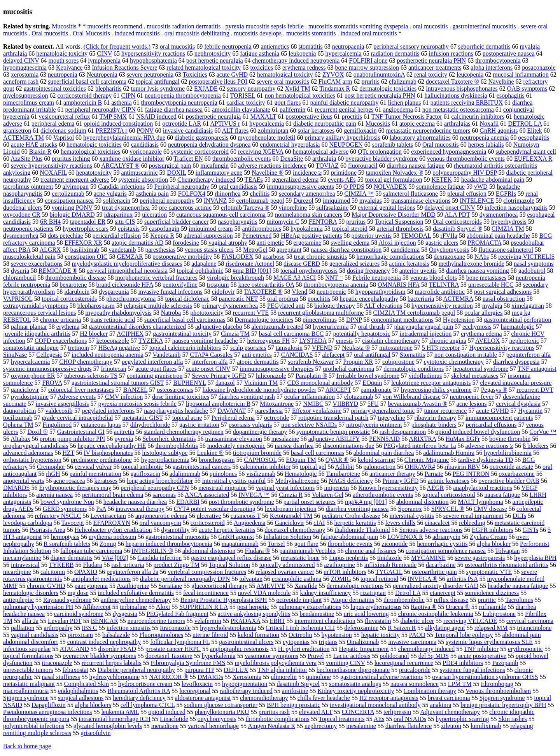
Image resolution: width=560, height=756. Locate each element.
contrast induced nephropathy (104, 642)
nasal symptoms (534, 264)
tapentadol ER (88, 222)
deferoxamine (361, 628)
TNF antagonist (537, 369)
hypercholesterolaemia (228, 628)
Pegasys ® (494, 390)
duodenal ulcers (23, 208)
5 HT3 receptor (441, 348)
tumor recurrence (446, 411)
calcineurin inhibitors (478, 117)
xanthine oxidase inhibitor (132, 159)
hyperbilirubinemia (508, 453)
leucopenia (470, 75)
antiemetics (275, 46)
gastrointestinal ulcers (246, 642)
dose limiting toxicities (181, 397)
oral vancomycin (160, 523)
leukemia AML (120, 712)
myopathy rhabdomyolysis (118, 313)
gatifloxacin (145, 474)
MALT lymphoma (481, 502)
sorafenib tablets (393, 145)
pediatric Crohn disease (351, 516)
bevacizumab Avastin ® (418, 404)
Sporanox (410, 509)
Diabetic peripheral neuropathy (136, 670)
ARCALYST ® (120, 166)
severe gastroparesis (480, 558)
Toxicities (195, 75)
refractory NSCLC (58, 516)
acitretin (124, 432)
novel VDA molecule (264, 593)
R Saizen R (402, 628)
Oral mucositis (50, 33)
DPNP (354, 320)
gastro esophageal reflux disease (231, 558)
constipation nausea (69, 201)
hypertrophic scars (86, 229)
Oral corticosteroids (457, 222)
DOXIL (177, 173)
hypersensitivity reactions (153, 53)
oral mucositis (430, 26)
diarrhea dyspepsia (516, 362)
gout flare (306, 544)
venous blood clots (434, 278)
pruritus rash (274, 712)
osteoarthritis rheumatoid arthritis (507, 565)
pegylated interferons (108, 411)
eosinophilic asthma (297, 579)
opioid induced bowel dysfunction (478, 432)
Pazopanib (505, 663)
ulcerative (209, 516)
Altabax (20, 439)
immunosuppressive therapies (276, 369)
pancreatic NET (239, 299)
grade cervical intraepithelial (78, 418)
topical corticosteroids (70, 299)
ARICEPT (338, 390)
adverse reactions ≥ (489, 446)
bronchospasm (217, 460)
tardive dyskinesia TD (486, 460)
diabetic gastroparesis (201, 138)
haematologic (518, 327)
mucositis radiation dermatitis (184, 26)
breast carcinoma (449, 698)
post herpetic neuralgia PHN (380, 96)
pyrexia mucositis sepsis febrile (265, 26)
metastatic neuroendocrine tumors (428, 131)
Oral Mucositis (91, 33)
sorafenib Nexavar (311, 362)
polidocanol (394, 656)
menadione (165, 726)
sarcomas (164, 495)
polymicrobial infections (34, 726)
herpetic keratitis (355, 523)
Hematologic (301, 474)
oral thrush (372, 327)
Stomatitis (412, 355)
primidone (344, 173)
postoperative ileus (309, 117)
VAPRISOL (18, 299)
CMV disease (490, 509)
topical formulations (28, 656)
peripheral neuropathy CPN (155, 488)
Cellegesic (49, 355)
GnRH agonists (499, 131)
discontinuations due (348, 446)
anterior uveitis (418, 271)
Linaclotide (174, 719)
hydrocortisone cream (145, 684)
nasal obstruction (504, 299)
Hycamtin (530, 411)
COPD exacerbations (61, 341)
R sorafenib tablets (67, 544)
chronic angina (448, 341)
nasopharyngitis (237, 222)
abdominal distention (423, 502)
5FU (373, 404)
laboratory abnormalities (420, 138)
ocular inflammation (310, 397)
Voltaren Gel (328, 495)
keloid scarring (376, 460)
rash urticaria (128, 565)
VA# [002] (115, 558)
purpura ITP (199, 670)
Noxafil (489, 124)
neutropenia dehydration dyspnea (209, 145)
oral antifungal (372, 355)
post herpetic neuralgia (215, 61)
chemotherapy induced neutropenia (296, 61)
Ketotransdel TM (291, 516)
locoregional (195, 691)
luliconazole (271, 376)
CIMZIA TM (508, 229)
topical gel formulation (394, 180)
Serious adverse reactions (431, 530)
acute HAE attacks (34, 145)
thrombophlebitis (176, 446)
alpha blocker (494, 544)
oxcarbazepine (516, 474)
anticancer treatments (435, 68)
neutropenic (331, 292)
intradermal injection (426, 334)
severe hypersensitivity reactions (52, 166)
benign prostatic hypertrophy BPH (504, 705)
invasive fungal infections (170, 292)
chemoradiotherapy (264, 698)
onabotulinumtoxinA (379, 75)
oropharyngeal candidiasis (36, 446)
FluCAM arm (335, 82)
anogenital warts (24, 481)
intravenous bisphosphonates (462, 89)
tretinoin (79, 348)
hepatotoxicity (94, 173)
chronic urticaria (60, 320)
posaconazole (539, 68)
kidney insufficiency (326, 593)
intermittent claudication (325, 621)
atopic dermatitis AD (137, 243)
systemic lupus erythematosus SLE (489, 642)
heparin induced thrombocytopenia (169, 544)
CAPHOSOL (260, 460)
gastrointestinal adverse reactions (381, 677)
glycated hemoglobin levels (108, 726)
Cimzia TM (235, 334)
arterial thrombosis (400, 229)
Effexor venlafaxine (317, 411)
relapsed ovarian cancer (285, 572)
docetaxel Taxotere (169, 656)
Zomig (108, 544)
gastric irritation (199, 425)
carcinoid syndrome (79, 614)
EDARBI (188, 502)
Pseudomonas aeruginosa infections (47, 712)
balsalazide (116, 635)
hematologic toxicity (62, 53)
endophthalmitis (78, 691)
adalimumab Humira (449, 453)
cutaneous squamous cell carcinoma (221, 215)
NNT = (334, 278)
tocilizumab (18, 418)
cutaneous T (246, 516)
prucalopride (415, 670)
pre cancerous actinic (185, 208)
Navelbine (501, 82)
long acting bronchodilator (160, 481)
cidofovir (223, 292)
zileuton (451, 726)
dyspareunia (114, 292)
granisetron (17, 131)
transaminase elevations (421, 201)
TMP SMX (113, 117)
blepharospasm (96, 306)
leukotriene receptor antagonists (431, 383)
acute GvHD (232, 75)
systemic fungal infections (472, 670)
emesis (345, 341)
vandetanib (122, 250)
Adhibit (345, 467)
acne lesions (472, 404)
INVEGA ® (423, 579)
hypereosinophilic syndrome (436, 390)
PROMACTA (485, 243)
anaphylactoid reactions (483, 488)
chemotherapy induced (426, 649)
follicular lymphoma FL (180, 642)
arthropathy (58, 628)
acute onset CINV (208, 369)
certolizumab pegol (260, 201)
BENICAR (104, 621)
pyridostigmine (30, 397)
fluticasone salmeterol (506, 250)
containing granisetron (155, 376)
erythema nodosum (112, 537)
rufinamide (493, 607)
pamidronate (376, 390)
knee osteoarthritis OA (266, 285)
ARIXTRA (422, 439)
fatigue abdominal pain (349, 537)
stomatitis (310, 46)
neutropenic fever (472, 397)
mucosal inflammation (521, 75)
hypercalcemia (343, 53)
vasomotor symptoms (272, 656)
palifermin (293, 110)
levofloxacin (197, 684)
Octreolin (300, 635)
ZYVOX (333, 75)
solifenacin (117, 201)
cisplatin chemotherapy (391, 341)
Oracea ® (458, 607)
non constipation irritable (466, 355)
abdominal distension (209, 551)
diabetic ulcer (417, 621)
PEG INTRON (471, 474)
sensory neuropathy (251, 89)
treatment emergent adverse (75, 180)
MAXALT (263, 117)
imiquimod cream (211, 229)
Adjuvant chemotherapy (450, 712)
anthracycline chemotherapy (136, 600)
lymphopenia (104, 61)
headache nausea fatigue (518, 586)
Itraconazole (175, 628)
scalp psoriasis (248, 348)
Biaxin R (40, 152)
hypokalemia (307, 229)
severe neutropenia (150, 75)
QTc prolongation (380, 152)
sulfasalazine (332, 208)
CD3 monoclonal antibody (320, 383)
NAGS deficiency (351, 481)
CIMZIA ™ (359, 194)
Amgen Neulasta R (271, 726)
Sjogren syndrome (502, 698)
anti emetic (270, 243)
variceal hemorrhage (213, 726)
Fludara (92, 565)
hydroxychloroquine (114, 677)
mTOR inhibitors (345, 572)
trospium (218, 285)
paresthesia (269, 411)
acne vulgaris (110, 194)
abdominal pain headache (498, 236)
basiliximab (85, 250)
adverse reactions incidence (272, 166)
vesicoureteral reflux (65, 117)
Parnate (434, 474)
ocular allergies (483, 313)
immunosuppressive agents (300, 187)
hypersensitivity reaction (442, 306)
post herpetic (253, 607)
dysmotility (176, 530)
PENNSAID (384, 439)
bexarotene (73, 285)
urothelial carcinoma (348, 369)
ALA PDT (457, 215)
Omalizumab (363, 642)
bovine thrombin (510, 439)
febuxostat (75, 670)
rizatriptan (373, 593)
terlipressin (397, 712)
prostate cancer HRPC (173, 649)
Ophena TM (18, 425)
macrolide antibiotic (440, 292)
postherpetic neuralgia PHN (431, 61)
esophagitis (511, 96)
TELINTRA (444, 285)
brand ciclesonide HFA (124, 285)
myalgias (371, 201)
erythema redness (304, 68)
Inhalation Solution (287, 537)
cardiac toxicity (246, 103)
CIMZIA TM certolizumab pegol (414, 313)
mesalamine (361, 726)
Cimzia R (291, 495)
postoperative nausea (509, 53)
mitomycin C (283, 222)
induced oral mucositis (369, 33)
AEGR (436, 488)
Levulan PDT (65, 621)
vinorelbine (293, 208)
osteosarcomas (175, 390)
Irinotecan (114, 369)
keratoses (106, 481)
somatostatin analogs (355, 684)
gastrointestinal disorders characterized (137, 327)
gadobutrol (532, 271)
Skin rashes (512, 719)
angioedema (398, 110)
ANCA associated (207, 495)
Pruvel (316, 656)
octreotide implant (299, 600)
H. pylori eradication (304, 649)
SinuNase (15, 355)
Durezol (303, 201)
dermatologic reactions (355, 586)
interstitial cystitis (412, 516)
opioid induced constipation (118, 124)
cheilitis (260, 194)
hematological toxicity (285, 75)
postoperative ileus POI (218, 82)
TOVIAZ (327, 166)
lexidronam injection (291, 509)
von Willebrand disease (412, 397)
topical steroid (350, 229)
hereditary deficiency (139, 698)
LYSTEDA (313, 341)
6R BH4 (50, 222)
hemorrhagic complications (390, 257)
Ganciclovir (290, 523)
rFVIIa (449, 236)
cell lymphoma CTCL (148, 705)
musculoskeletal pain (29, 257)
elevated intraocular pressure (516, 383)
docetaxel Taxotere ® (452, 82)
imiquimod (336, 201)
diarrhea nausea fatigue (416, 166)
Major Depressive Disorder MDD (394, 215)
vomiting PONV (72, 208)
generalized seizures (354, 264)
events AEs (342, 180)
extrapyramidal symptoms (36, 306)
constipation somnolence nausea (446, 551)
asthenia (121, 103)
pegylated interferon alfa (152, 362)
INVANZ (215, 201)
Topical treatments (341, 719)
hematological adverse (320, 152)
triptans (328, 642)
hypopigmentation (245, 684)
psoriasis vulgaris (250, 425)
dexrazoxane (449, 257)
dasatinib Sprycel (298, 684)
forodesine (186, 243)
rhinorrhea (228, 194)
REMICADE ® (58, 271)
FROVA (52, 383)
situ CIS (125, 222)
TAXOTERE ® (263, 292)
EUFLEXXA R (533, 159)
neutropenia (63, 75)
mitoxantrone (396, 348)
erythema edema (481, 334)
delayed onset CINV (450, 208)
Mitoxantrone (277, 404)
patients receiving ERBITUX (466, 103)
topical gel (313, 467)
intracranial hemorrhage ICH (115, 719)
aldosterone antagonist (203, 698)
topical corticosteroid (449, 495)
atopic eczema (417, 124)
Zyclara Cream (488, 537)
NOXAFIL (53, 173)
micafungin (214, 166)
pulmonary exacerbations (310, 607)
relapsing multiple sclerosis (158, 306)
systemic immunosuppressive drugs (47, 369)
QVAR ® (337, 460)
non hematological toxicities (300, 96)
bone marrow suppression (367, 68)
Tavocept (72, 523)
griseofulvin (95, 733)
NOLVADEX (390, 187)
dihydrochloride (150, 425)
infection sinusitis (129, 628)
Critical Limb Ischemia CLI (300, 628)
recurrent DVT (535, 390)
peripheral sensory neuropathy (411, 46)
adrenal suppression (208, 236)
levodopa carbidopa (28, 523)
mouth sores (64, 61)
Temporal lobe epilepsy (464, 635)
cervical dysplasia (518, 404)
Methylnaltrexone (297, 481)
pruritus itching (71, 159)
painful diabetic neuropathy (345, 103)
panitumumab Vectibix (307, 551)
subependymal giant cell (526, 152)
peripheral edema (53, 124)
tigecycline (391, 418)
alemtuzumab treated (277, 327)
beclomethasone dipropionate (353, 670)
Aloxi (163, 607)
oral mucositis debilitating (197, 33)
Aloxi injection (397, 243)
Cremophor (51, 467)
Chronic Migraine (427, 460)
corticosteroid (208, 523)
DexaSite (291, 159)
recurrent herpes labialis (112, 663)
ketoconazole (113, 341)
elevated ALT (316, 712)
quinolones (223, 474)
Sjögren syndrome (26, 698)
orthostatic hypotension (32, 460)
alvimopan (75, 187)
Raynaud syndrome (67, 600)
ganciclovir (25, 390)
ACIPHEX (130, 334)
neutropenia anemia (485, 138)
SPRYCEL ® (448, 509)
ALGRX (50, 250)
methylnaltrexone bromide (472, 264)
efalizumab (403, 82)
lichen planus (405, 103)
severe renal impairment (473, 516)
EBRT (277, 621)
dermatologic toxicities (388, 89)
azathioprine (339, 565)
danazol (225, 383)
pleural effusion (467, 194)
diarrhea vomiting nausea (357, 509)
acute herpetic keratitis (227, 530)
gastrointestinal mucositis (484, 26)
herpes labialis (486, 145)
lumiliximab (486, 726)
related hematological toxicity (204, 68)
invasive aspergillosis (62, 404)
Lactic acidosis (352, 656)
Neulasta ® (356, 348)
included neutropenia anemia (108, 355)
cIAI (319, 523)
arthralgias (457, 124)
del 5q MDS (434, 656)
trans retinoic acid (113, 320)
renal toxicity (431, 75)
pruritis (371, 82)
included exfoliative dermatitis (136, 593)
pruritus (356, 222)
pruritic (487, 600)
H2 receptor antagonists (389, 698)
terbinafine (133, 607)
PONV (145, 131)
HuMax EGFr (463, 439)
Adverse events (77, 397)
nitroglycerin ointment (374, 425)
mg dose (78, 593)
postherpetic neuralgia (213, 117)
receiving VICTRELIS (526, 257)
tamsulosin (289, 348)
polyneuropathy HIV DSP (465, 173)
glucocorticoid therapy (219, 586)
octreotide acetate (511, 467)
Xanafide (306, 586)
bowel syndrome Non (67, 502)
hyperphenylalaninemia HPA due (124, 138)
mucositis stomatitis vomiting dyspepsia (358, 26)
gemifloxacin (360, 131)
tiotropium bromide (257, 453)
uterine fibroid (210, 635)
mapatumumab (240, 544)
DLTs (519, 516)
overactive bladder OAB (509, 481)
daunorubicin (19, 411)
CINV (104, 53)
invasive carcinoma (412, 642)
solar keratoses (316, 131)
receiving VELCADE (470, 621)
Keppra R (162, 236)
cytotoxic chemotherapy (454, 362)
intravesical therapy (140, 509)
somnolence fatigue (440, 187)
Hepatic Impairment (364, 649)
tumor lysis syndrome (158, 89)
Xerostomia (247, 677)
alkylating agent (445, 628)
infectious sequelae (27, 649)
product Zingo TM (176, 565)
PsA (101, 509)
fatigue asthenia (260, 53)
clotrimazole (519, 201)
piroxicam (80, 635)
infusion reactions (451, 53)
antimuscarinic (139, 173)
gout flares (288, 103)
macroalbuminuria (26, 691)
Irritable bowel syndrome (368, 376)
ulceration (154, 215)
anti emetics (257, 355)
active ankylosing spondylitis (254, 614)
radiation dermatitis (395, 53)
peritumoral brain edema (113, 495)
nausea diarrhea (294, 446)
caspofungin (164, 229)
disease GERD (302, 264)
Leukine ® (210, 453)
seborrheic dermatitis (484, 46)
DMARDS (16, 488)
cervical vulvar (93, 467)
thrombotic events (350, 544)
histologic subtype (165, 453)
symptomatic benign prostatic (333, 432)
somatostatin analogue (31, 348)
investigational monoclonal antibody (375, 705)
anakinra (440, 705)
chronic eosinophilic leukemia (436, 614)
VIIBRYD (345, 404)
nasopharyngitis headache (176, 411)
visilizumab (261, 474)
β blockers (535, 446)
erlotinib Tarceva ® (245, 208)
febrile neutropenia (228, 46)
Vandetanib (167, 355)
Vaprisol (64, 138)
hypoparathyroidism (381, 292)
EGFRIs (506, 194)
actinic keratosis (409, 264)
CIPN (128, 96)
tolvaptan (251, 579)
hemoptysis (65, 537)
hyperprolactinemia (165, 460)
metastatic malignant (29, 684)
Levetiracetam (108, 516)
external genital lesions (387, 208)
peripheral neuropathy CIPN (101, 110)
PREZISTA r (112, 131)
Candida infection (159, 558)
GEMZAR (130, 257)
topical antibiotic (142, 467)
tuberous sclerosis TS (91, 376)
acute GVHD (492, 411)
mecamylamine (22, 558)
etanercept (443, 593)
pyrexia (124, 439)
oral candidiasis (238, 187)
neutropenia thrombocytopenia (183, 96)
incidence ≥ (307, 173)
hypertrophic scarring (462, 719)
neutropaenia (348, 46)
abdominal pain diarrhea (384, 453)
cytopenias (296, 642)
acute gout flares (156, 369)
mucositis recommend (115, 26)
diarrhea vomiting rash (247, 397)
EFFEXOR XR (83, 243)
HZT (68, 453)
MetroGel (255, 250)
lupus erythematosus (376, 607)
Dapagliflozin (49, 705)
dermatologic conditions (414, 369)
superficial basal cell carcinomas (185, 320)
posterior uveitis (372, 236)
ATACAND (74, 649)
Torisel (276, 544)
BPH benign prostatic (294, 705)
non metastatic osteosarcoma (458, 110)
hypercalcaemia (30, 362)
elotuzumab (359, 397)
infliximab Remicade (391, 565)
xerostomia (25, 75)
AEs (379, 719)
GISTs (530, 530)
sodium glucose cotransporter (221, 705)
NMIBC (313, 404)
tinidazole (389, 558)
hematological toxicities (90, 152)
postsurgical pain (170, 166)
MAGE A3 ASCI (295, 278)
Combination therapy (430, 691)
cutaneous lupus (101, 425)
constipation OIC (86, 257)
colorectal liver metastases (81, 390)
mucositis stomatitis (311, 33)
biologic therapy (334, 306)
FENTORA (323, 222)
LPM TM (460, 684)
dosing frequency (368, 271)
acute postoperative (482, 656)
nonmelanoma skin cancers (309, 215)
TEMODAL (416, 236)
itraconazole (57, 663)
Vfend (299, 292)
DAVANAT (232, 411)
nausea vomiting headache (205, 341)
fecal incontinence (206, 593)
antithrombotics (262, 229)
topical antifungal (157, 82)
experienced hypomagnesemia (449, 152)
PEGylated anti (286, 306)
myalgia (492, 306)
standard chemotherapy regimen (183, 432)
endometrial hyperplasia (290, 145)
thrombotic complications (277, 719)
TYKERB (61, 565)
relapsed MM (491, 628)
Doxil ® (38, 432)
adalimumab (185, 474)
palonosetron (379, 467)
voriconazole (146, 152)
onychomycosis (217, 719)
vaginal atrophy (228, 243)
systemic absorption (143, 180)
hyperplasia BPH (535, 558)
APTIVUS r (225, 124)
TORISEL (243, 96)
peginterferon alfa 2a (132, 572)
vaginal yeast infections (285, 488)
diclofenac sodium (63, 131)
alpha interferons (492, 68)
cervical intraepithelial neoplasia (127, 271)
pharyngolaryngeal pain (423, 327)
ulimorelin (284, 677)
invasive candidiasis (188, 131)
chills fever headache (324, 698)
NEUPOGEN (346, 145)
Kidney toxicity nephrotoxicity (356, 691)
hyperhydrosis (509, 222)
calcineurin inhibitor (265, 467)
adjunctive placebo (219, 327)
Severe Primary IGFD (219, 376)
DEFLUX (236, 670)
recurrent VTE (251, 313)
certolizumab (68, 194)
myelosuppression (26, 96)
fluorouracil (363, 166)
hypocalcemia (267, 124)
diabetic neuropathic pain (325, 124)
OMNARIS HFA (399, 285)
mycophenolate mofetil (266, 138)
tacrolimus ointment (28, 187)
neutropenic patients (28, 229)
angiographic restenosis (239, 649)
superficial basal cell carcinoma (87, 82)
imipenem (336, 488)
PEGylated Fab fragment (178, 614)
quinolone (318, 677)
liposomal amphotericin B (218, 404)
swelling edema (350, 243)
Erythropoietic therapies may (75, 488)
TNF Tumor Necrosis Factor (407, 117)
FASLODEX (237, 257)
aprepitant (289, 250)
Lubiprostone (499, 614)
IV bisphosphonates (108, 453)
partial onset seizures (310, 502)
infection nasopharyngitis (516, 208)
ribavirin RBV (462, 467)
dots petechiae (66, 236)
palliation (23, 628)
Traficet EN (188, 159)
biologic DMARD (72, 215)
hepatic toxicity (381, 635)
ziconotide (395, 544)
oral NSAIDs (410, 719)
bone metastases (486, 278)
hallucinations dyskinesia (456, 96)
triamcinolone (535, 628)
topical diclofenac (187, 299)
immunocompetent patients (499, 418)
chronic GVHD (46, 586)
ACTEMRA (458, 299)
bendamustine (317, 614)
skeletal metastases (475, 376)
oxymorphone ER (33, 376)
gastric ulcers (442, 243)
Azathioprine (133, 586)
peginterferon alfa (528, 355)
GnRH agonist (236, 537)
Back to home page (27, 746)
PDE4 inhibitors (463, 663)
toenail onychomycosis (309, 271)
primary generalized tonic (383, 411)
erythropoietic (525, 649)
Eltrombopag (497, 684)
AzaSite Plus (26, 159)
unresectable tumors (28, 670)
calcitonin (53, 572)
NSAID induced (156, 117)
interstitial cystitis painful (234, 481)
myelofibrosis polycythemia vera (276, 663)
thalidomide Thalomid (362, 530)
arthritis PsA (462, 579)
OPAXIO (86, 572)
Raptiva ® (423, 607)
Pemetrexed (257, 236)
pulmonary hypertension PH (38, 607)
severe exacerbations (37, 264)
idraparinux (119, 215)
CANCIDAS (297, 355)
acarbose (274, 257)
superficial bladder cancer (176, 222)
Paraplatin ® (311, 376)
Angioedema (250, 523)
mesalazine (285, 439)
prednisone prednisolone (101, 460)
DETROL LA (525, 124)
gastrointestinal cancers (201, 467)
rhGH (53, 474)
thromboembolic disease (75, 278)
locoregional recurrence (404, 663)
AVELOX (488, 341)
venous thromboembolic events (466, 159)
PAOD (417, 635)
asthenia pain (152, 194)
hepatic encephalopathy (369, 299)
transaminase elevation (234, 439)
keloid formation (258, 635)
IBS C (89, 628)
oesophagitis (534, 138)
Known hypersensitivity (388, 488)
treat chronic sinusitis (321, 257)
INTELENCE (477, 201)
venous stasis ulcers (209, 250)
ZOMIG (341, 579)
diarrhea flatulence (409, 726)
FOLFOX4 (192, 194)
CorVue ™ (543, 432)
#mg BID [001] (252, 271)
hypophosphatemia (153, 61)
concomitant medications (402, 320)
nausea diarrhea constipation (346, 250)
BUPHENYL (190, 383)
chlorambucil (19, 278)
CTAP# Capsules (211, 355)
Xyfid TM (297, 89)
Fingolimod (57, 425)
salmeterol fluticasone (410, 194)
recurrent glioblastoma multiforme (321, 313)
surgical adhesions (81, 698)
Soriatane (170, 586)
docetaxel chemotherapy (295, 530)
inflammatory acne (219, 173)
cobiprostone (398, 362)
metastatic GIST (143, 418)
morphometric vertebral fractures (156, 278)
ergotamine (308, 243)
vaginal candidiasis (35, 635)
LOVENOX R (405, 537)
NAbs (482, 257)
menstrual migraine (222, 488)
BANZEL (136, 390)
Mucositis (64, 26)
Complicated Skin (87, 684)
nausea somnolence (415, 684)
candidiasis (145, 145)
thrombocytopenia (498, 61)
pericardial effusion (117, 236)
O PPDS (354, 187)
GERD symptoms (65, 509)
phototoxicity (207, 313)
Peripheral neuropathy (182, 187)
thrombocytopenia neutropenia (179, 103)
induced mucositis (137, 33)
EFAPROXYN (112, 523)
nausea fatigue (502, 495)
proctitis (352, 117)
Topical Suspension (399, 222)
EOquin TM (301, 460)
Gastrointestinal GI (81, 432)
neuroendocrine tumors (156, 621)
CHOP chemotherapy (86, 362)
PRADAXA (245, 621)
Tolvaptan (507, 551)
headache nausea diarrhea (135, 502)
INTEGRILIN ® (152, 551)
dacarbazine (441, 565)
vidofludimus (425, 376)
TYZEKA (151, 341)
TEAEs (254, 180)
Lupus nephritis (348, 558)
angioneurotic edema (161, 516)
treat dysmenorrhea (126, 208)
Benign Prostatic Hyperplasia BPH (224, 600)
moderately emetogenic (236, 446)
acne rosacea (69, 481)
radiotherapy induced (246, 691)
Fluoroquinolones (161, 635)
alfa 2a (30, 621)
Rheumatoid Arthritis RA (139, 691)
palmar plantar (29, 327)
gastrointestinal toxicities (54, 89)
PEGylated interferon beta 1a (420, 446)
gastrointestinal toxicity (182, 334)
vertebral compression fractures (207, 572)
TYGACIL (389, 572)
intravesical (25, 565)
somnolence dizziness (492, 593)
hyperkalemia (218, 656)
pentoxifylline (180, 285)
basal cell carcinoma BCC (291, 334)
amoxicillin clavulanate (241, 110)
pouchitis (319, 299)
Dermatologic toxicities (264, 320)
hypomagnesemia (25, 68)
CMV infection (124, 397)
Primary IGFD (400, 481)
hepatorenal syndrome (481, 369)
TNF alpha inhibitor (282, 670)
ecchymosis (477, 327)
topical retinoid (379, 579)
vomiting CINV (346, 663)
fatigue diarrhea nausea (174, 110)
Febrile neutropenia (377, 278)
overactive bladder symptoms (99, 656)
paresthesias (160, 250)
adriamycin (446, 537)
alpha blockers (93, 705)
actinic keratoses (448, 481)
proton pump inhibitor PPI (72, 439)
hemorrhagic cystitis (442, 544)
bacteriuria (421, 299)
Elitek (535, 131)
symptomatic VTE (489, 572)
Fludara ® (257, 551)
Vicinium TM (261, 383)
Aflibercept (97, 607)
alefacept (334, 355)
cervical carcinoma (530, 621)
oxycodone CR (22, 215)
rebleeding (472, 523)
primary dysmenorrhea (230, 306)
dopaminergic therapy (260, 432)
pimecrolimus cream (29, 103)
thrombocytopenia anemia (336, 285)
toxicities (262, 68)
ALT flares (235, 131)
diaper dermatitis (72, 558)
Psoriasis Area (47, 530)
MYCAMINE (428, 558)
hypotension (337, 635)
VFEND (322, 348)
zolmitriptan (273, 131)
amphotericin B (83, 103)
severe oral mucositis (283, 82)
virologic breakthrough (235, 278)
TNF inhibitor (481, 649)
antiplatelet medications (101, 579)
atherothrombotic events (383, 495)
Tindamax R (335, 89)
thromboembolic (404, 600)
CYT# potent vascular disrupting (215, 509)
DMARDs (210, 677)
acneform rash (21, 82)
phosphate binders (434, 425)
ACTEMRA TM (24, 138)
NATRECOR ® (169, 677)
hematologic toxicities (94, 145)
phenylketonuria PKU (222, 712)
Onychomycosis (449, 250)
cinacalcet (437, 523)
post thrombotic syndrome (241, 502)
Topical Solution (229, 565)
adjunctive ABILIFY (334, 439)
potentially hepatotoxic (361, 334)
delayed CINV (21, 61)
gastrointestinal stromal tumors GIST (118, 383)
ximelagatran (528, 306)
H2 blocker (94, 334)
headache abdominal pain (493, 180)
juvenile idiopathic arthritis (37, 334)
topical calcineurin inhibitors (185, 348)
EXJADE (206, 89)
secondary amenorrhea (307, 194)
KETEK (441, 180)
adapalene (204, 264)
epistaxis (129, 229)
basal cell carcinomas (318, 453)
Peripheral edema (233, 418)
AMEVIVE (271, 586)
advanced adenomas (28, 453)
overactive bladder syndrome (381, 159)
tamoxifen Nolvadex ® (395, 173)
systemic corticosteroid (200, 152)
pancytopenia (91, 586)
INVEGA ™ (254, 495)
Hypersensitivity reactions (502, 348)
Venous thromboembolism (498, 691)
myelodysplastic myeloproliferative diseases (127, 264)
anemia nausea (54, 495)
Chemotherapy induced (206, 180)
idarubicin (77, 292)
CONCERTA (358, 712)
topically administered (287, 565)
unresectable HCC (491, 285)
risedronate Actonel (250, 264)
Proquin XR (358, 362)
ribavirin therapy (435, 418)
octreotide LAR (182, 124)
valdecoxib (59, 411)
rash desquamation (403, 432)
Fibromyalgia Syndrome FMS (188, 663)
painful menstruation (95, 474)
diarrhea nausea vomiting (478, 271)
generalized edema (295, 180)
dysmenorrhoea (499, 215)
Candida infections (121, 187)
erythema (68, 327)
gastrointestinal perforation (517, 320)
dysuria (20, 271)
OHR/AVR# (420, 467)
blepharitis (108, 89)
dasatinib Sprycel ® (458, 229)
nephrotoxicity (213, 53)
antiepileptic (18, 600)
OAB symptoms (527, 89)
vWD (481, 187)
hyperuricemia (331, 327)
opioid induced (167, 712)
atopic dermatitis (258, 362)
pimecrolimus (320, 320)
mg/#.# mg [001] (366, 502)
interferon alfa (210, 362)
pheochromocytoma (131, 299)
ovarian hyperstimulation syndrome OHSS (485, 677)
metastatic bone (300, 558)
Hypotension (459, 320)
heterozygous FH (269, 341)
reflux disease (451, 600)
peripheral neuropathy (167, 201)
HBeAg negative (119, 348)
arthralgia (324, 159)
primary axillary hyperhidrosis (342, 138)
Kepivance (69, 68)
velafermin (208, 621)
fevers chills (401, 523)
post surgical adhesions (503, 292)
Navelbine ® (268, 173)
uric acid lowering (366, 614)
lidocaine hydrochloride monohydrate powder (260, 390)
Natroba (171, 313)
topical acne (187, 418)
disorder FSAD (117, 649)
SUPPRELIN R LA (203, 607)
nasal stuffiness (61, 677)
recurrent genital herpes (344, 110)
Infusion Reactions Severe (124, 68)
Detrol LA (408, 593)
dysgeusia (125, 614)
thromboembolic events (242, 159)
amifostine (295, 691)
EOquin (372, 383)
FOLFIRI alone (368, 61)
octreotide (276, 418)
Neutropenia (102, 75)
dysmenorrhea (21, 236)
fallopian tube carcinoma (91, 551)
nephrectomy (321, 726)
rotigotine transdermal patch (333, 418)
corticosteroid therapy (85, 96)
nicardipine (17, 572)
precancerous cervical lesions (39, 313)
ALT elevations (383, 306)
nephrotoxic (524, 341)
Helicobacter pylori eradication (113, 530)
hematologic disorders (31, 593)
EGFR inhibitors (492, 530)
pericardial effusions (491, 425)
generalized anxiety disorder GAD (436, 586)
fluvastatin (378, 621)
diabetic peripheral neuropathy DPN (185, 579)
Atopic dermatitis (352, 600)
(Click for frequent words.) (117, 46)
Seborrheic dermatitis (169, 439)
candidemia (405, 250)
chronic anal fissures (371, 551)
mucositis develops (258, 33)
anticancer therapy (392, 474)
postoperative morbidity (182, 257)
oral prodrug (283, 299)
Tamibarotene (343, 474)
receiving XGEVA (261, 152)
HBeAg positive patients (311, 236)
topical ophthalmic (200, 271)
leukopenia (302, 53)
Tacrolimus (519, 600)
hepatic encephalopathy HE (112, 446)
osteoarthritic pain (434, 572)
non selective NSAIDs (309, 425)
